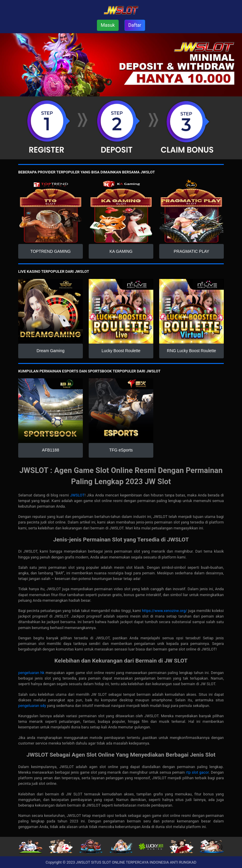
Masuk (108, 25)
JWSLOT (77, 495)
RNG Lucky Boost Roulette (191, 351)
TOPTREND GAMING (50, 251)
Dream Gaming (51, 351)
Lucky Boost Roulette (121, 351)
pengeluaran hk (31, 673)
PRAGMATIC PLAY (192, 251)
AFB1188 (51, 450)
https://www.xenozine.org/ (164, 611)
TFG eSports (121, 450)
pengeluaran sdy (32, 706)
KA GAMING (121, 251)
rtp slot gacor (197, 772)
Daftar (135, 25)
